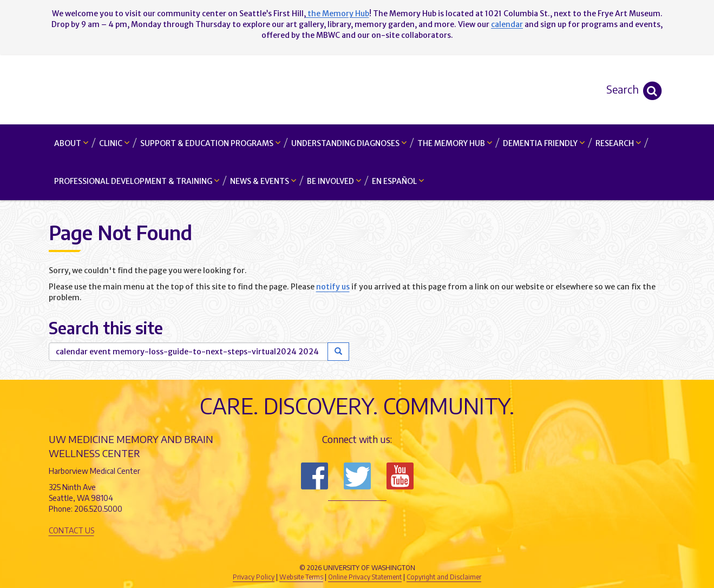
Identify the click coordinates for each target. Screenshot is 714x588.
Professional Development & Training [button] (137, 181)
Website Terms (301, 577)
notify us (333, 287)
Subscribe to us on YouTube (400, 476)
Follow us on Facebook (315, 476)
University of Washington (403, 550)
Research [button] (618, 143)
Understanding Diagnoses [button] (349, 143)
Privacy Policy (254, 577)
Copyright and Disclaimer (444, 577)
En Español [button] (398, 181)
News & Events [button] (263, 181)
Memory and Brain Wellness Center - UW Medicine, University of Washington (357, 89)
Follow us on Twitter (357, 476)
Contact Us (71, 530)
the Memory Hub (338, 14)
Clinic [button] (114, 143)
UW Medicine (268, 550)
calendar (507, 24)
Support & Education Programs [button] (210, 143)
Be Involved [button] (334, 181)
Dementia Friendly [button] (544, 143)
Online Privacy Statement (365, 577)
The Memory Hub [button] (455, 143)
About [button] (71, 143)
